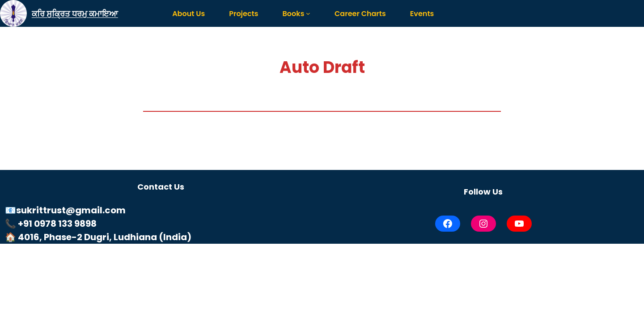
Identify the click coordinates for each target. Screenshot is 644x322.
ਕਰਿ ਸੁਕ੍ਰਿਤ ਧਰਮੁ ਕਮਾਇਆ (75, 14)
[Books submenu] (308, 13)
